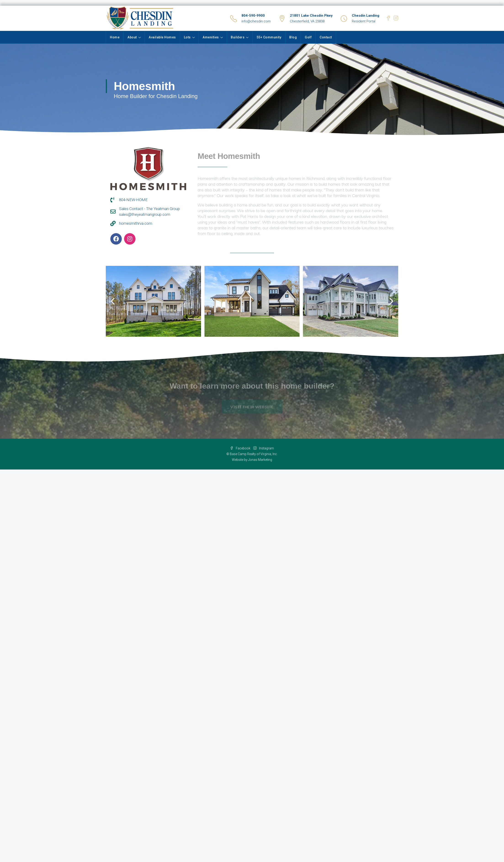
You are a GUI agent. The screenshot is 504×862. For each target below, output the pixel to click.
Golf (308, 37)
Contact (326, 37)
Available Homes (162, 37)
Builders (238, 37)
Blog (293, 37)
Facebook (241, 448)
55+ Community (269, 37)
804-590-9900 (253, 16)
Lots (187, 37)
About (132, 37)
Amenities (211, 37)
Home (115, 37)
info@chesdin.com (256, 21)
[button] (113, 301)
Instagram (264, 448)
